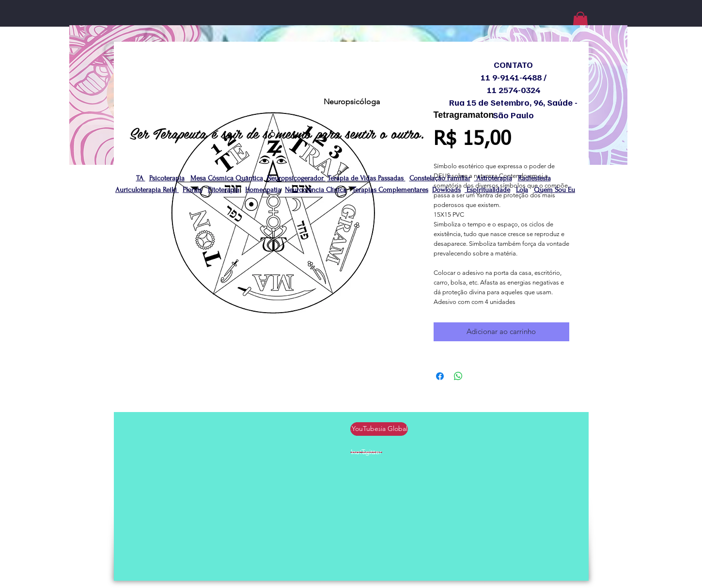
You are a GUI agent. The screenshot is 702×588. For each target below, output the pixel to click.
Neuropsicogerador (296, 178)
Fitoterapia (224, 190)
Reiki (171, 190)
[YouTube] (365, 429)
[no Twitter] (367, 452)
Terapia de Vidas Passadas (367, 178)
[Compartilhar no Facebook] (440, 376)
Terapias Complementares (390, 190)
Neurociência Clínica (316, 190)
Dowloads (446, 190)
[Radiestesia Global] (380, 429)
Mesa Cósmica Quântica (227, 178)
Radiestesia (534, 178)
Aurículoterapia (139, 190)
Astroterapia (493, 178)
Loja (522, 190)
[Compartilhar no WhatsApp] (458, 376)
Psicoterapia (167, 178)
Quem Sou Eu (554, 190)
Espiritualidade (487, 190)
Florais (192, 190)
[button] (580, 22)
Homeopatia (263, 190)
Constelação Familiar (440, 178)
